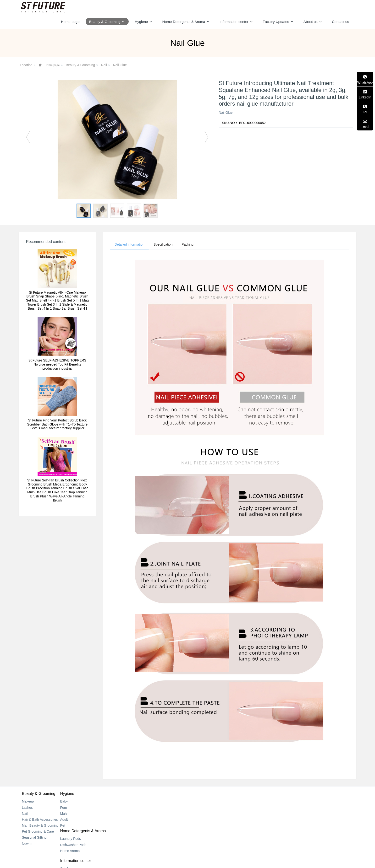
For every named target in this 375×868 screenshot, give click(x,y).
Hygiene (85, 794)
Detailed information (130, 245)
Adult (82, 820)
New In (27, 844)
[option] (117, 139)
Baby (82, 802)
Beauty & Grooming (80, 65)
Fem (82, 808)
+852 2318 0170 (286, 808)
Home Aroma (144, 814)
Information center (206, 794)
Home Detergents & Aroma (157, 794)
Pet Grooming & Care (38, 832)
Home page (70, 22)
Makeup (28, 802)
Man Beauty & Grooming (40, 826)
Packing (191, 245)
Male (82, 814)
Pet (81, 826)
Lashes (27, 808)
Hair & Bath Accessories (40, 820)
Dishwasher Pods (147, 808)
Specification (165, 245)
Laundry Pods (145, 802)
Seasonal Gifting (34, 838)
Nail (104, 65)
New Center (199, 808)
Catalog (196, 802)
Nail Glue (120, 65)
